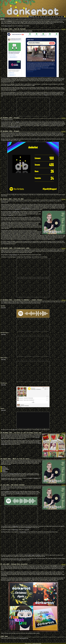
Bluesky (46, 95)
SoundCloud (5, 472)
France (33, 555)
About (36, 17)
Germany (38, 555)
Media (46, 17)
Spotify (4, 467)
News (31, 17)
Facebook (36, 478)
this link (18, 493)
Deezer (4, 471)
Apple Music (5, 468)
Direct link (3, 308)
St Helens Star (16, 212)
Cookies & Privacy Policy (37, 644)
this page (19, 560)
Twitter (30, 478)
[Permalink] (63, 29)
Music (41, 17)
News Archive (8, 26)
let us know (28, 527)
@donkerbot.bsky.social (15, 127)
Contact (56, 17)
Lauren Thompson (26, 208)
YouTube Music (5, 469)
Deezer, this (15, 526)
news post (17, 209)
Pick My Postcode (28, 31)
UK (27, 555)
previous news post (14, 474)
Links (62, 17)
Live (51, 17)
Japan (29, 555)
